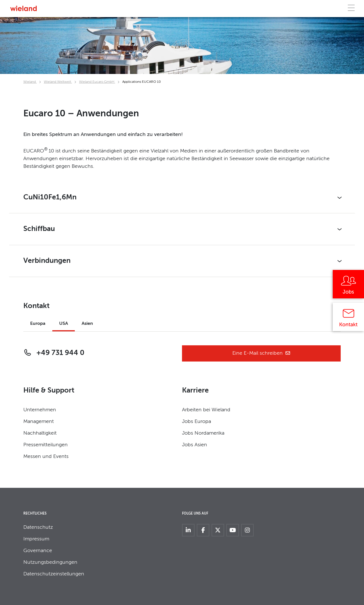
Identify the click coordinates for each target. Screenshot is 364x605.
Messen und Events (46, 457)
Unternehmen (40, 410)
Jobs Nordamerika (203, 433)
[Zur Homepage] (23, 8)
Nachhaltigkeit (40, 433)
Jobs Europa (197, 422)
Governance (38, 551)
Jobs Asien (195, 445)
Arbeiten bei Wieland (206, 410)
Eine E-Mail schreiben (261, 353)
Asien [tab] (87, 324)
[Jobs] (348, 286)
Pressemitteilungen (45, 445)
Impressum (36, 539)
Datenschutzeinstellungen (54, 574)
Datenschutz (38, 527)
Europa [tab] (38, 324)
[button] (182, 198)
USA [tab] (64, 324)
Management (39, 422)
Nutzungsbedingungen (50, 562)
